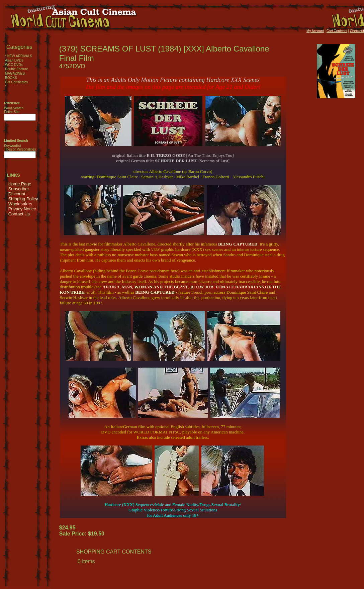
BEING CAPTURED (238, 244)
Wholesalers (20, 204)
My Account (315, 31)
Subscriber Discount (19, 191)
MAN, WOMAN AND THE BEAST (155, 287)
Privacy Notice (22, 209)
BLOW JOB (202, 287)
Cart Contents (337, 31)
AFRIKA (111, 287)
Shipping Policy (23, 199)
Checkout (357, 31)
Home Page (20, 184)
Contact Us (19, 214)
